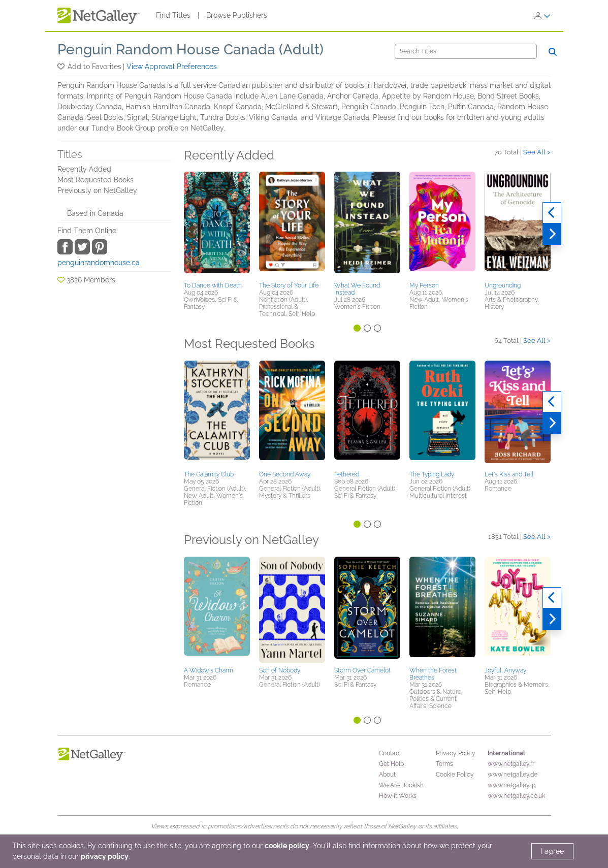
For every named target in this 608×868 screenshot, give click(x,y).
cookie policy (287, 846)
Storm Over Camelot (362, 670)
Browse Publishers (237, 15)
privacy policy (105, 856)
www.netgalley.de (513, 775)
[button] (62, 67)
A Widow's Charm (209, 670)
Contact (390, 753)
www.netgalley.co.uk (516, 796)
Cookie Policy (455, 775)
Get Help (391, 764)
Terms (444, 764)
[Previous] (552, 213)
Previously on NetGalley (97, 190)
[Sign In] (542, 16)
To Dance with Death (213, 285)
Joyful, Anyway (505, 670)
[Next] (552, 234)
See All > (537, 152)
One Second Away (285, 474)
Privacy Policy (456, 753)
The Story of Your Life (289, 285)
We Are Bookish (401, 785)
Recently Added (84, 169)
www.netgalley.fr (511, 764)
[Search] (466, 51)
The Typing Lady (432, 474)
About (387, 775)
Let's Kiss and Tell (509, 474)
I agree (552, 851)
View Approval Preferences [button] (172, 67)
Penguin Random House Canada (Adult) (190, 50)
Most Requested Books (95, 180)
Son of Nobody (280, 670)
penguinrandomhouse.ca (99, 263)
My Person (424, 285)
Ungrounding (503, 285)
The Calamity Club (209, 474)
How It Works (398, 796)
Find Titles (173, 15)
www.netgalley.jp (511, 785)
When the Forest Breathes (433, 674)
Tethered (347, 474)
